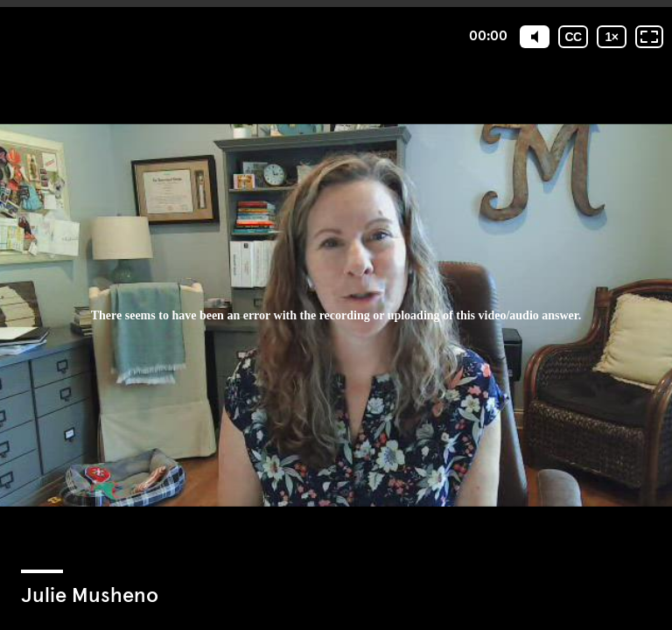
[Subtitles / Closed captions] (573, 37)
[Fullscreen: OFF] (649, 37)
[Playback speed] (612, 37)
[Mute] (535, 37)
